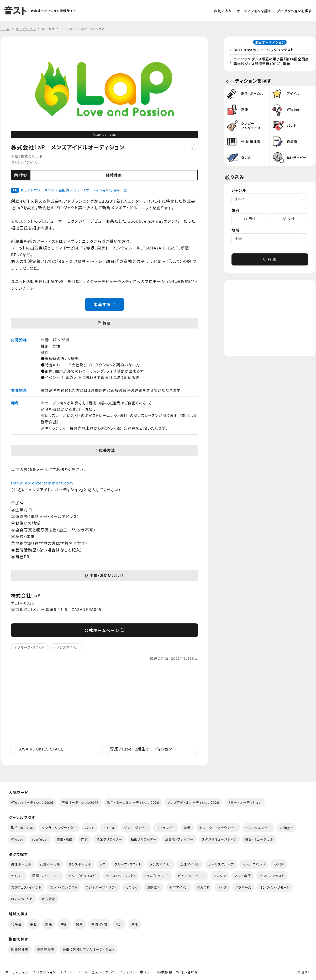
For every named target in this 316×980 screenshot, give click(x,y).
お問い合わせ (187, 972)
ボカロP (203, 887)
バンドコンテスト (272, 876)
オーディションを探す (254, 11)
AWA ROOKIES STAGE (39, 749)
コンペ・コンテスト (64, 887)
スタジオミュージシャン (219, 839)
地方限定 (48, 899)
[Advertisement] (104, 702)
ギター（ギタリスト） (83, 876)
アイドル (33, 162)
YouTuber (40, 839)
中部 (64, 924)
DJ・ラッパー (166, 828)
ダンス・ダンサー (136, 828)
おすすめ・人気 (22, 899)
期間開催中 (20, 949)
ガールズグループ (221, 864)
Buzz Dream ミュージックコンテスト (265, 51)
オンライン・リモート (275, 887)
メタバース (243, 887)
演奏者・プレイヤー (179, 839)
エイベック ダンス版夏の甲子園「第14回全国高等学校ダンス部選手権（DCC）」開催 (271, 62)
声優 (187, 828)
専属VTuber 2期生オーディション (143, 749)
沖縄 (135, 924)
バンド (90, 828)
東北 (33, 924)
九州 (119, 924)
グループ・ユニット (31, 647)
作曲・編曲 (65, 839)
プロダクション (44, 972)
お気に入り (223, 11)
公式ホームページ (105, 630)
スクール (67, 972)
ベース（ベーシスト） (121, 876)
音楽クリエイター (109, 839)
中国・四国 (99, 924)
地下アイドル (179, 887)
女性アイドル (190, 864)
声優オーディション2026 (80, 802)
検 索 (270, 262)
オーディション (17, 972)
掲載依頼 (165, 972)
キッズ (222, 887)
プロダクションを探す (294, 11)
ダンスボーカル (80, 864)
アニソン (220, 876)
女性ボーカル (50, 864)
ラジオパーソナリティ (102, 887)
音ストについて (103, 972)
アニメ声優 (243, 876)
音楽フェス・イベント (26, 887)
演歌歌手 (154, 887)
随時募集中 (45, 949)
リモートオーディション (245, 802)
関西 (80, 924)
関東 (49, 924)
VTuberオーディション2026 (32, 802)
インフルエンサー (258, 828)
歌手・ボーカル (22, 828)
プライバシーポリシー (136, 972)
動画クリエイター (144, 839)
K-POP (279, 864)
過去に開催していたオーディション (89, 949)
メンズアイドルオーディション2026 (193, 802)
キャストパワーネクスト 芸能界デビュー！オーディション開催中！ (74, 190)
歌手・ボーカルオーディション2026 (133, 802)
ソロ (103, 864)
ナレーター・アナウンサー (218, 828)
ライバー (17, 876)
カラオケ (132, 887)
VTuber (17, 839)
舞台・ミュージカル (259, 839)
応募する (105, 304)
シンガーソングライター (59, 828)
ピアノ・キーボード (191, 876)
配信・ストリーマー (46, 876)
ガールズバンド (254, 864)
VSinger (286, 828)
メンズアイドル (68, 647)
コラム (82, 972)
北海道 (16, 924)
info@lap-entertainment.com (42, 483)
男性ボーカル (21, 864)
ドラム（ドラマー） (157, 876)
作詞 (84, 839)
